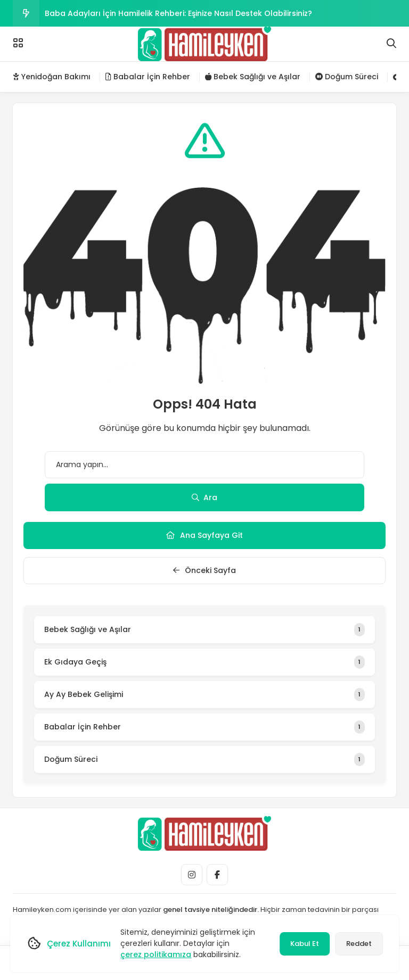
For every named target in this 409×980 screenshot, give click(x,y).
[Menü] (18, 43)
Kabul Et (305, 944)
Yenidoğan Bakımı (52, 77)
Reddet (359, 944)
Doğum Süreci (347, 77)
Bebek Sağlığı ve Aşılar (253, 77)
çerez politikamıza (156, 954)
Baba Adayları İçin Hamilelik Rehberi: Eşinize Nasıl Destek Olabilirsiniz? (178, 13)
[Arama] (391, 44)
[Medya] (192, 875)
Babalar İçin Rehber (148, 77)
